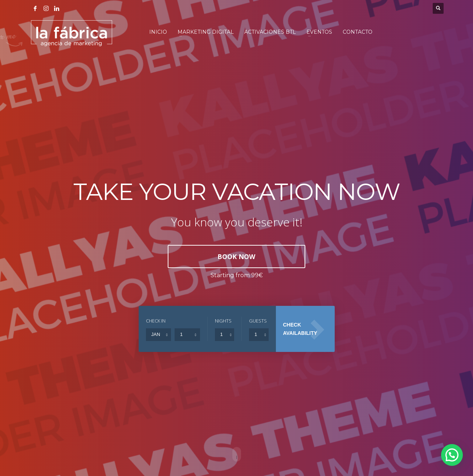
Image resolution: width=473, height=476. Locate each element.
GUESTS (258, 321)
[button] (452, 455)
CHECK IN (156, 321)
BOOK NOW (236, 257)
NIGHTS (223, 321)
